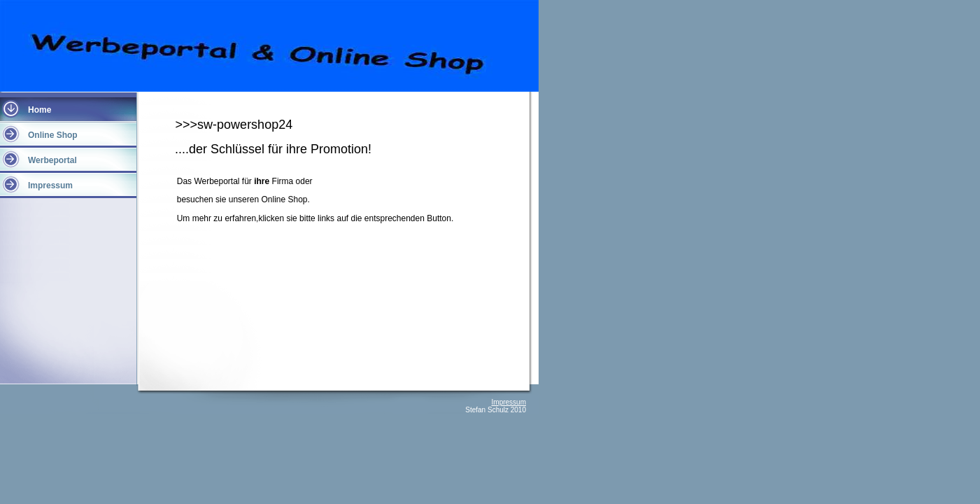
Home (40, 110)
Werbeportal (52, 160)
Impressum (50, 185)
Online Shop (53, 135)
